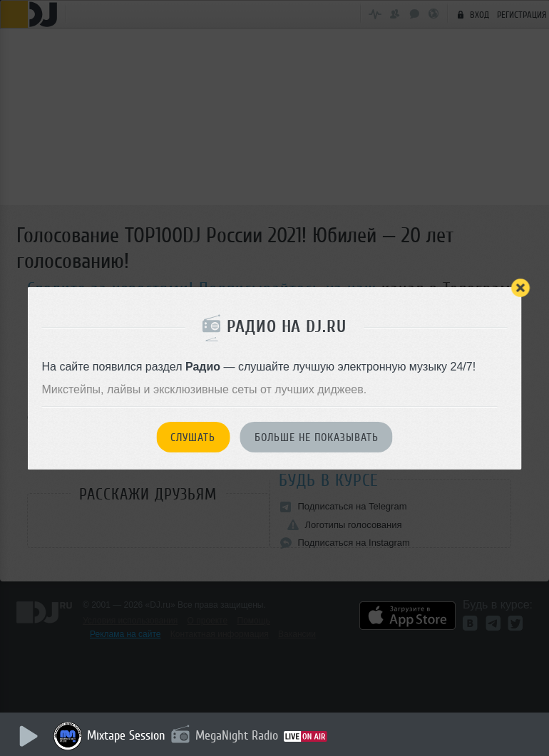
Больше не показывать (317, 437)
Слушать (193, 437)
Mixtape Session (126, 735)
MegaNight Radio (237, 735)
